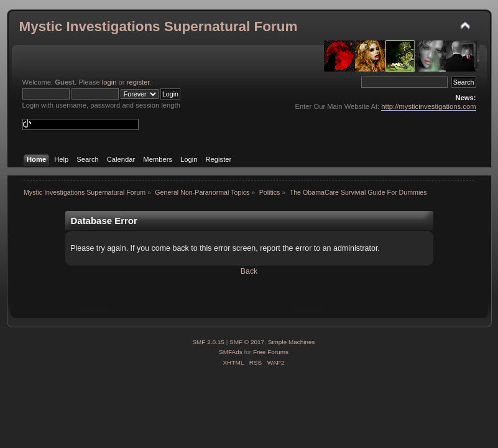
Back (249, 271)
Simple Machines (292, 342)
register (138, 82)
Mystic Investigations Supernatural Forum (159, 26)
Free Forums (271, 352)
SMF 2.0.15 (208, 342)
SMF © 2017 (247, 342)
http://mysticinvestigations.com (428, 106)
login (109, 82)
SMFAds (231, 352)
